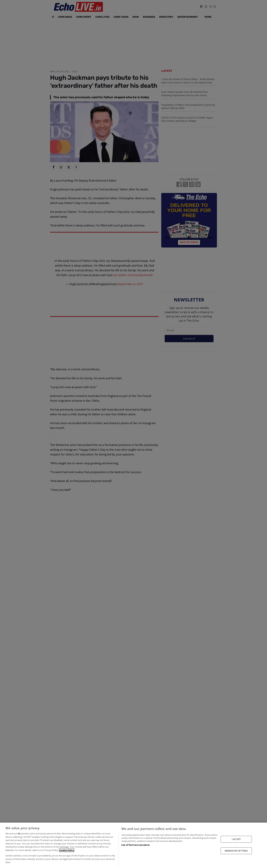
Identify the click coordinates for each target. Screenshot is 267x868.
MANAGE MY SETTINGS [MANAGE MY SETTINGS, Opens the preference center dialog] (236, 851)
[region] (133, 845)
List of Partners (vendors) (135, 845)
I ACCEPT (236, 839)
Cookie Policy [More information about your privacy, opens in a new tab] (67, 850)
